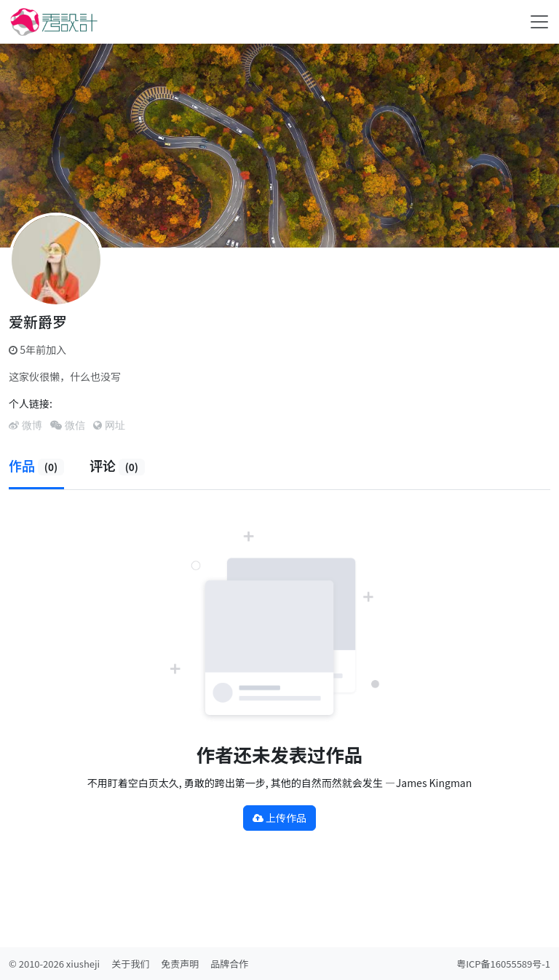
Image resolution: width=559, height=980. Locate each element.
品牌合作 (229, 964)
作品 (36, 465)
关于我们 (130, 964)
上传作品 (279, 818)
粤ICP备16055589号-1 (503, 964)
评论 (117, 465)
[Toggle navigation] (539, 22)
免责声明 (180, 964)
